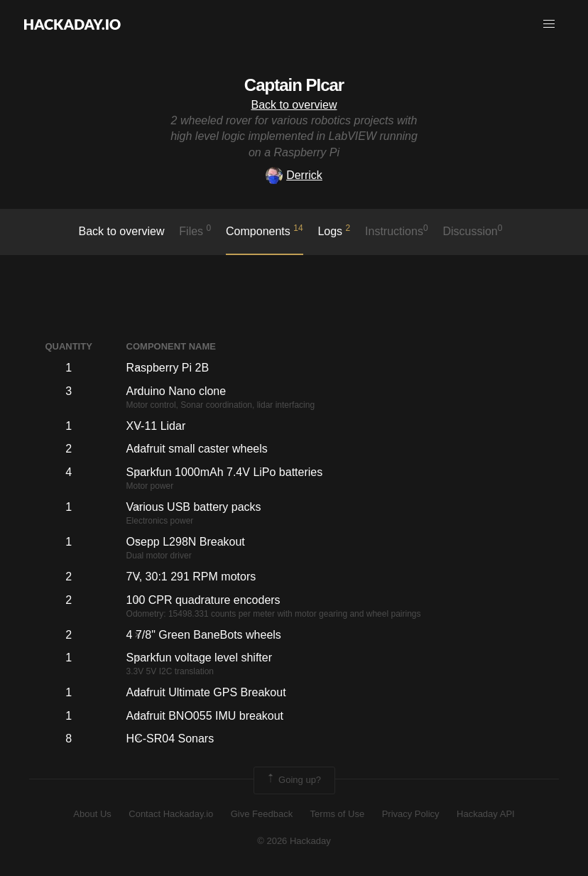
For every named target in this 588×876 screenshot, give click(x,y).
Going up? (293, 780)
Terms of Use (338, 814)
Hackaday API (486, 814)
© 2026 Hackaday (294, 841)
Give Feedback (262, 814)
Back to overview (294, 105)
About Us (92, 814)
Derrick (294, 175)
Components (265, 230)
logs (334, 230)
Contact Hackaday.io (171, 814)
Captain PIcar (294, 85)
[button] (549, 24)
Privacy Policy (411, 814)
